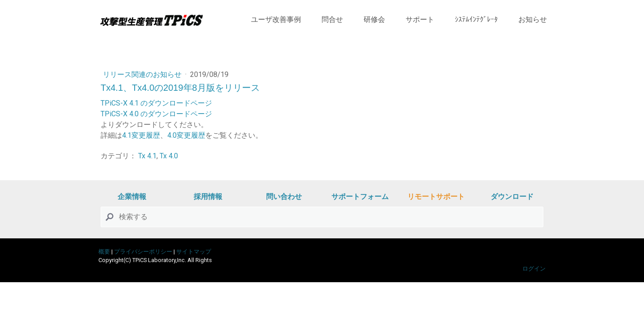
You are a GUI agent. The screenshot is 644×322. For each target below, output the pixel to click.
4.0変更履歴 (186, 135)
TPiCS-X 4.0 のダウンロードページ (156, 114)
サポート (420, 19)
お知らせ (533, 19)
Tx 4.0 (169, 156)
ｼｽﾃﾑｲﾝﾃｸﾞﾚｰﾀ (476, 19)
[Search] (322, 217)
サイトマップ (194, 252)
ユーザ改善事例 (276, 19)
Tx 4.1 (147, 156)
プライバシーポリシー (143, 252)
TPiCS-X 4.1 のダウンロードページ (156, 103)
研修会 (374, 19)
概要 (104, 252)
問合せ (332, 19)
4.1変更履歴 (141, 135)
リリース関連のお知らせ (143, 74)
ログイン (534, 269)
